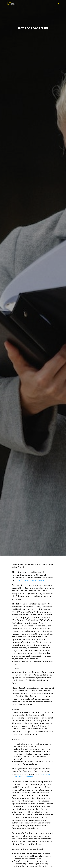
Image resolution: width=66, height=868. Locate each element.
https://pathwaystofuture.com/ (30, 580)
